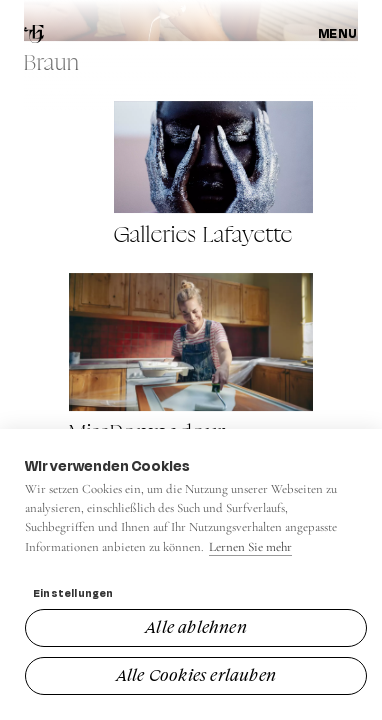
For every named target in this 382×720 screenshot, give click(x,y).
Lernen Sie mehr (250, 547)
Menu (338, 33)
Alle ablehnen (196, 627)
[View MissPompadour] (191, 359)
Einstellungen (73, 593)
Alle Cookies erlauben (196, 675)
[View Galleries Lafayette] (214, 175)
